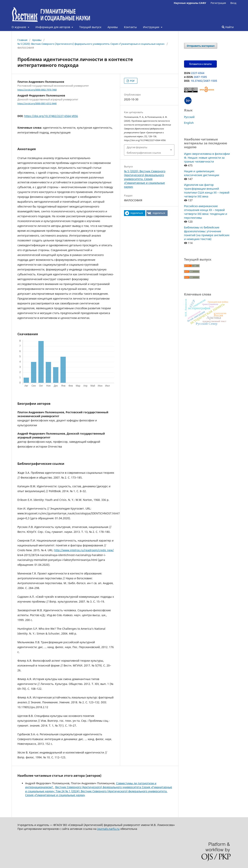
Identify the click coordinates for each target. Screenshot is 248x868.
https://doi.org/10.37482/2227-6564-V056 (51, 116)
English (189, 123)
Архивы (113, 27)
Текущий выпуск (90, 27)
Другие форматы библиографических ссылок (144, 150)
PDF (132, 81)
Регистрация (218, 3)
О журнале (19, 27)
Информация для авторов (53, 27)
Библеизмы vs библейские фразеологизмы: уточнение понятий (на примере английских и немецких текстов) (207, 233)
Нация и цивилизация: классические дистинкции (202, 173)
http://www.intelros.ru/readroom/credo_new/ (84, 550)
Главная (22, 40)
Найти (228, 27)
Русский (189, 117)
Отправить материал (201, 46)
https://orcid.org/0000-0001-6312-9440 (37, 103)
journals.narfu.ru (108, 829)
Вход (233, 3)
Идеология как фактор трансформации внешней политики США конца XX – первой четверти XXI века (207, 191)
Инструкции (152, 27)
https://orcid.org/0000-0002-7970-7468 (37, 90)
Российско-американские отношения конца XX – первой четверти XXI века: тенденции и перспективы (206, 212)
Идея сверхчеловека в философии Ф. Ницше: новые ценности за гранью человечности (207, 158)
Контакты (130, 27)
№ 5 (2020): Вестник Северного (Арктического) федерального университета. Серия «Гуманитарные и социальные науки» (91, 44)
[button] (135, 213)
